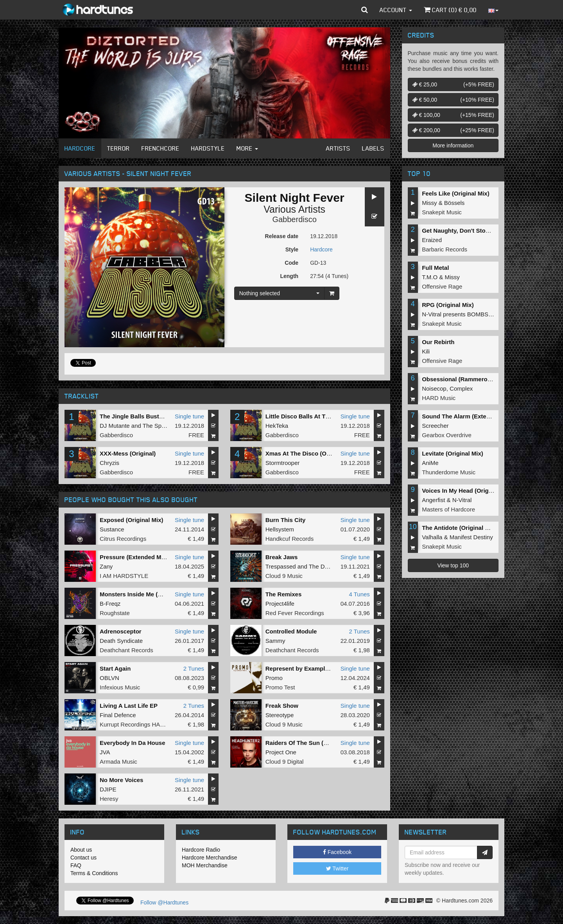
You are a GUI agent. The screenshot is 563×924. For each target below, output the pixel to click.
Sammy (275, 641)
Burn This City (286, 520)
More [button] (247, 148)
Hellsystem (280, 529)
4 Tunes (359, 594)
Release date (282, 236)
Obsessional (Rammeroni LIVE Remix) (475, 379)
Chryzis (109, 463)
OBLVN (109, 678)
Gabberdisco (294, 219)
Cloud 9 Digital (285, 762)
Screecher (435, 426)
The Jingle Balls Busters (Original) (148, 416)
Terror (118, 148)
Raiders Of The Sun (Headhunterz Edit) (320, 743)
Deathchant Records (126, 650)
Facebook (337, 852)
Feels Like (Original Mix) (456, 193)
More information (453, 145)
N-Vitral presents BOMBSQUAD (463, 314)
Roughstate (115, 613)
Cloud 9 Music (284, 576)
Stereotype (280, 715)
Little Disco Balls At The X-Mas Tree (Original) (329, 416)
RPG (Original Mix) (448, 305)
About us (81, 850)
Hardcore (80, 148)
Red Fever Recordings (295, 613)
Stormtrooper (283, 463)
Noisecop (434, 388)
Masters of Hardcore (448, 509)
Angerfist (433, 500)
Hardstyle (208, 148)
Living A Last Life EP (129, 706)
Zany (106, 566)
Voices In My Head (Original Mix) (467, 491)
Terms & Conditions (94, 873)
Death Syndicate (121, 641)
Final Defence (118, 715)
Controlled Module (291, 631)
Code (291, 263)
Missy (429, 203)
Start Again (115, 668)
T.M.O (430, 277)
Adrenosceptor (121, 631)
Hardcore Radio (201, 850)
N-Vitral (462, 500)
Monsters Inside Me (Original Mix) (146, 594)
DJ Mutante (115, 426)
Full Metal (435, 268)
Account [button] (396, 10)
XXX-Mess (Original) (128, 453)
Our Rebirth (438, 342)
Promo (274, 678)
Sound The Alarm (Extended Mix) (468, 416)
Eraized (432, 240)
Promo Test (280, 687)
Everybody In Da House (133, 743)
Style (292, 249)
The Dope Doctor (331, 566)
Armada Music (118, 762)
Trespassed (281, 566)
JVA (105, 752)
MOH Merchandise (205, 865)
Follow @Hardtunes (164, 902)
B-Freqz (110, 604)
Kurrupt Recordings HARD (134, 724)
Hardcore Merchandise (210, 858)
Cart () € (450, 10)
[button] (365, 10)
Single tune (189, 416)
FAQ (76, 865)
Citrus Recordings (123, 539)
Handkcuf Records (290, 539)
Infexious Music (120, 687)
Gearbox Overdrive (447, 435)
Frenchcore (160, 148)
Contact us (83, 858)
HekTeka (277, 426)
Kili (426, 351)
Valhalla (432, 537)
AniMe (430, 463)
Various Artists (294, 209)
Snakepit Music (442, 212)
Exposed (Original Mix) (132, 520)
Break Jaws (282, 557)
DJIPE (108, 789)
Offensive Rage (442, 286)
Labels (373, 148)
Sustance (112, 529)
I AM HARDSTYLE (124, 576)
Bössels (455, 203)
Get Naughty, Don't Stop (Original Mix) (475, 231)
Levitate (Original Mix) (453, 453)
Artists (338, 148)
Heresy (109, 799)
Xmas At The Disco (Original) (306, 453)
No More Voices (121, 780)
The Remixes (284, 594)
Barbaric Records (445, 249)
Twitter (337, 868)
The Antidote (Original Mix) (459, 528)
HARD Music (439, 398)
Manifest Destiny (471, 537)
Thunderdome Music (449, 472)
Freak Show (282, 706)
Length (289, 276)
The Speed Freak (165, 426)
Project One (281, 752)
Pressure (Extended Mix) (134, 557)
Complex (461, 388)
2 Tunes (359, 631)
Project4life (280, 604)
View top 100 (453, 565)
